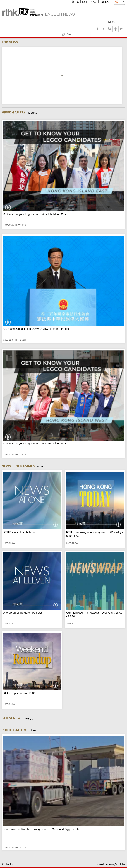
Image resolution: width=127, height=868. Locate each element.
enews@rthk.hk (116, 864)
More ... (33, 113)
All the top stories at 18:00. (20, 693)
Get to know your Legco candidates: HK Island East (35, 214)
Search (66, 32)
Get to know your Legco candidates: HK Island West (35, 443)
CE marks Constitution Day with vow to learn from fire (36, 329)
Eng (85, 2)
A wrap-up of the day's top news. (23, 613)
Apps (105, 2)
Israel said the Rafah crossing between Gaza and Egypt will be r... (44, 829)
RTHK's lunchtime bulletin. (19, 532)
